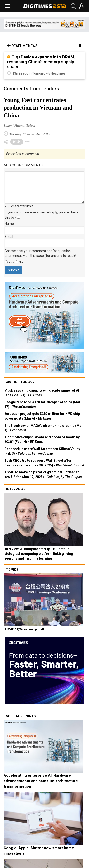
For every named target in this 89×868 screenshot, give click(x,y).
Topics (12, 570)
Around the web (20, 382)
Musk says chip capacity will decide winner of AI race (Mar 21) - (42, 393)
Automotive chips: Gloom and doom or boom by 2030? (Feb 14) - (42, 440)
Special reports (21, 716)
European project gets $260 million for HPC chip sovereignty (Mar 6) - (42, 416)
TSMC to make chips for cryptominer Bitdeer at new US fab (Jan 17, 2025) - (43, 475)
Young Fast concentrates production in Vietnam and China (38, 108)
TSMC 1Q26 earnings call (24, 629)
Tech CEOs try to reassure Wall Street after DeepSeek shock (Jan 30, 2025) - (44, 463)
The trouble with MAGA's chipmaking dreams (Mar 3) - (44, 428)
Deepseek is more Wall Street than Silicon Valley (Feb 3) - (42, 451)
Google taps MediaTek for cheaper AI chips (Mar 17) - (42, 404)
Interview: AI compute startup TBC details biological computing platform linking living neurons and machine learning (39, 554)
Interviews (16, 489)
